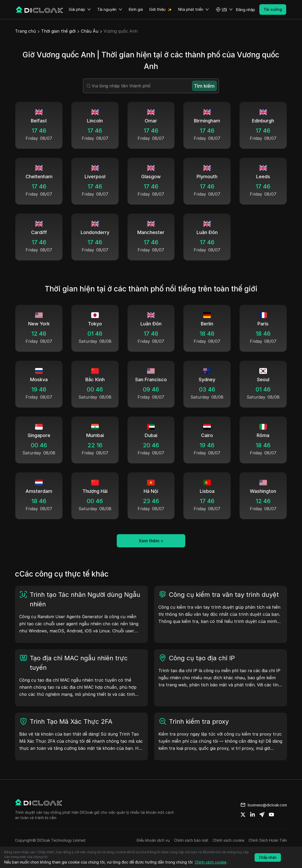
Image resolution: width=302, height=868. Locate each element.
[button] (224, 9)
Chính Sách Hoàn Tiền (268, 840)
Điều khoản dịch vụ (153, 840)
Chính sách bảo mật (191, 840)
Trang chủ (25, 31)
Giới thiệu (157, 9)
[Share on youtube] (271, 815)
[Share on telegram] (262, 815)
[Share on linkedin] (252, 815)
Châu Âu (90, 31)
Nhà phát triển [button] (194, 9)
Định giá (136, 9)
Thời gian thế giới (58, 31)
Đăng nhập (245, 10)
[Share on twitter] (243, 815)
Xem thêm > (151, 541)
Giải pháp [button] (80, 9)
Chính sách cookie (228, 840)
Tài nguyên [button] (110, 9)
